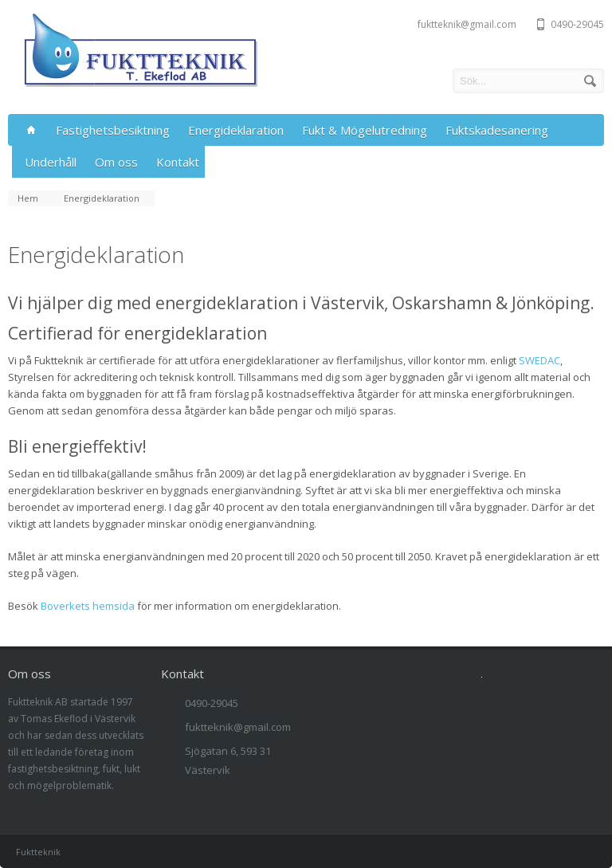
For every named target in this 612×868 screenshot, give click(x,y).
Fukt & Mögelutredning (365, 130)
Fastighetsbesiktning (113, 130)
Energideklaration (236, 130)
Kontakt (178, 162)
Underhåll (51, 162)
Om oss (116, 162)
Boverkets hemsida (88, 606)
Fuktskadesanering (497, 130)
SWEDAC (539, 360)
